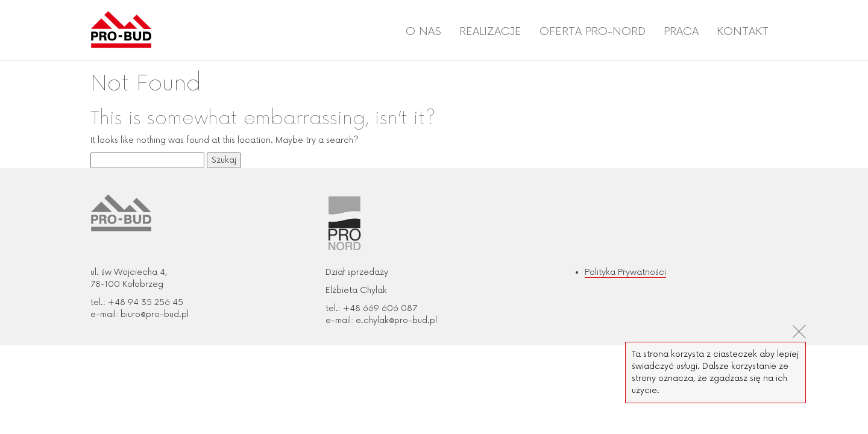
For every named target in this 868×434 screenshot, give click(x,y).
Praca (681, 31)
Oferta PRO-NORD (593, 31)
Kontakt (743, 31)
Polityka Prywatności (625, 272)
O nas (423, 31)
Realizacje (490, 31)
